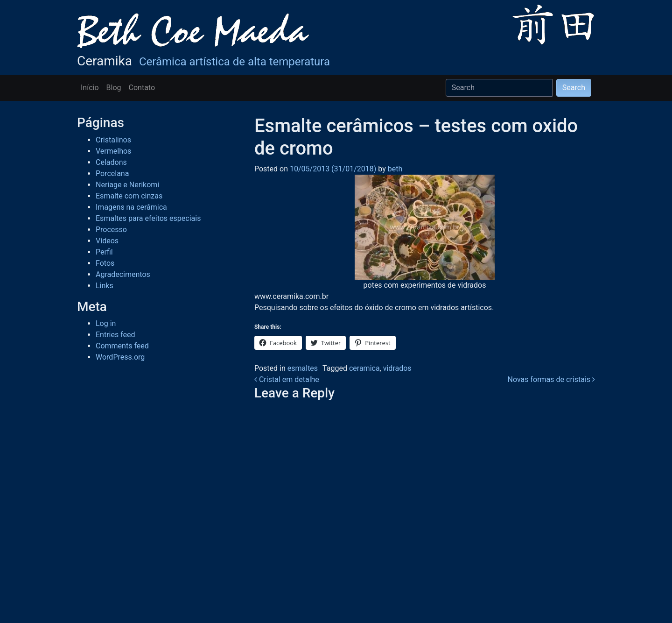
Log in (106, 323)
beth (394, 169)
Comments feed (122, 346)
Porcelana (112, 173)
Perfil (104, 252)
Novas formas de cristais (551, 379)
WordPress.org (120, 357)
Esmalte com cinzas (129, 196)
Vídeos (107, 241)
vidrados (397, 368)
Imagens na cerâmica (131, 207)
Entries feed (115, 335)
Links (105, 286)
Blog (114, 88)
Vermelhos (113, 151)
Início (90, 88)
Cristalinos (113, 140)
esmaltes (303, 368)
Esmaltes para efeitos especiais (148, 218)
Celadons (111, 162)
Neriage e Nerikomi (127, 185)
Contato (142, 88)
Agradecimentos (123, 274)
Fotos (105, 263)
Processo (111, 230)
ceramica (364, 368)
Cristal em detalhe (287, 379)
